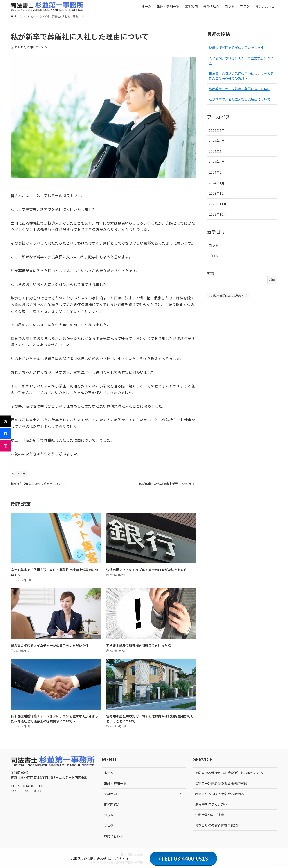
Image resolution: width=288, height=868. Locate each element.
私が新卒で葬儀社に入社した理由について (240, 99)
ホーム (109, 773)
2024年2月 (217, 172)
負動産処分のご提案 (210, 815)
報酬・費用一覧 (115, 783)
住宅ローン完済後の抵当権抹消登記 (221, 783)
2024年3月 (217, 162)
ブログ (43, 47)
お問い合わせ (113, 836)
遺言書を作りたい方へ (211, 804)
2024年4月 (217, 151)
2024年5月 (217, 141)
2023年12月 (218, 193)
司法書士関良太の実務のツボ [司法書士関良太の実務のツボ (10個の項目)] (229, 295)
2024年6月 (217, 130)
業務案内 (144, 794)
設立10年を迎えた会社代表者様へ (220, 794)
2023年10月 (218, 214)
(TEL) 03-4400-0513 (183, 858)
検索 (211, 273)
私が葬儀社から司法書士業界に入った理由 (240, 89)
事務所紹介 (112, 804)
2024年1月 (217, 183)
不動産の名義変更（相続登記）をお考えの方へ (229, 773)
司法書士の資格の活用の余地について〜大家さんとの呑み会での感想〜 (241, 76)
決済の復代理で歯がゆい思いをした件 (236, 47)
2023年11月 (218, 204)
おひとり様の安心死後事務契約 (218, 825)
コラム (214, 245)
